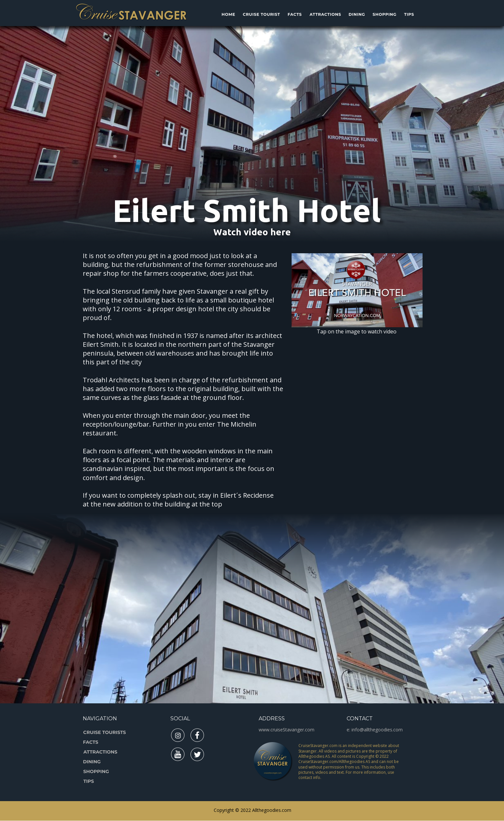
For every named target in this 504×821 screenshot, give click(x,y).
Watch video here (252, 232)
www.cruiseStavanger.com (287, 730)
